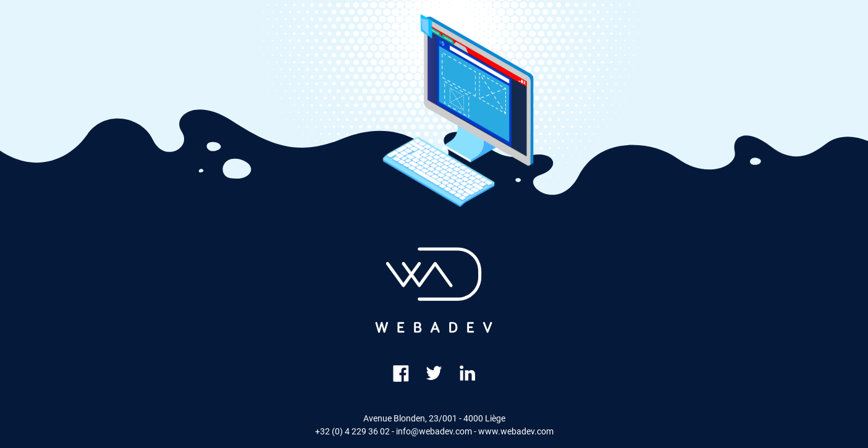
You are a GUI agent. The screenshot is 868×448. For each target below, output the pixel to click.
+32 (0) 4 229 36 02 (352, 431)
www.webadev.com (516, 431)
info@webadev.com (434, 431)
